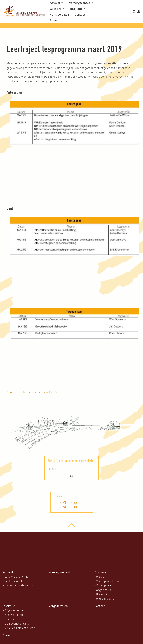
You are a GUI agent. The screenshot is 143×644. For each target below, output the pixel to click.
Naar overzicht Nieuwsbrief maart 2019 (32, 392)
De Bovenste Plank (17, 624)
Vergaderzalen (59, 15)
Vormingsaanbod (80, 3)
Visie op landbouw (107, 581)
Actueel (55, 3)
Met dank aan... (106, 599)
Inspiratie (76, 9)
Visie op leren (105, 585)
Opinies (9, 619)
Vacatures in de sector (19, 585)
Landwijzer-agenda (17, 577)
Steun (54, 21)
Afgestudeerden (15, 610)
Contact (80, 15)
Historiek (102, 594)
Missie (100, 577)
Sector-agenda (14, 581)
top (71, 527)
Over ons (56, 9)
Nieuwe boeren (14, 615)
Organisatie (103, 590)
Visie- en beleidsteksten (20, 628)
